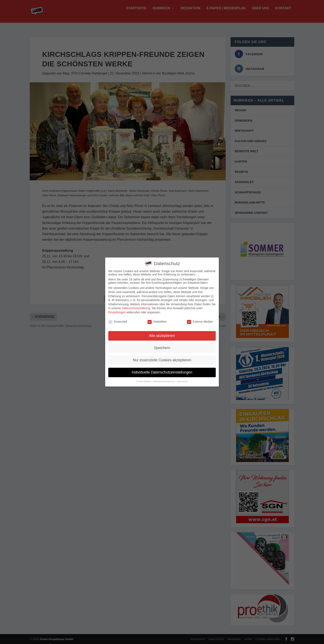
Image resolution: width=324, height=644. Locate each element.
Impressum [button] (182, 379)
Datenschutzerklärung (136, 306)
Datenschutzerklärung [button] (164, 379)
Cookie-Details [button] (144, 379)
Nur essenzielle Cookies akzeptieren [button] (162, 358)
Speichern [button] (162, 345)
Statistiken (157, 319)
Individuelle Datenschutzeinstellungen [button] (162, 370)
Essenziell (118, 319)
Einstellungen (117, 310)
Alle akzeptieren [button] (162, 333)
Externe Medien (200, 319)
